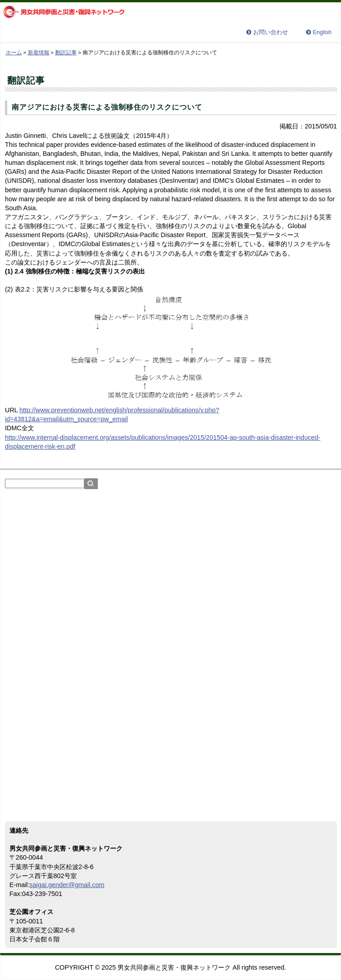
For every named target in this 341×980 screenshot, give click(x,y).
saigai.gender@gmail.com (67, 885)
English (322, 33)
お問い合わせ (271, 33)
